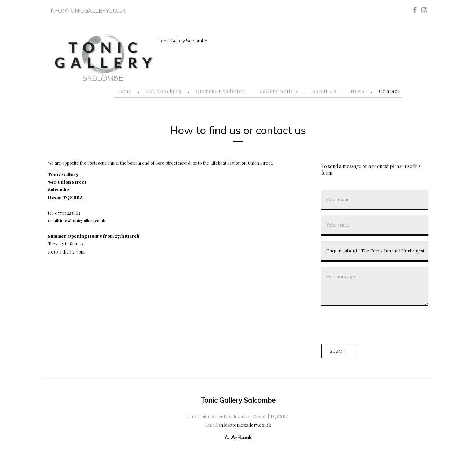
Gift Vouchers (163, 91)
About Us (324, 91)
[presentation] (374, 325)
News (358, 91)
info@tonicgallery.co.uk (87, 10)
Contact (389, 91)
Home (124, 91)
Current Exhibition (220, 91)
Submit (338, 351)
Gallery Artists (279, 91)
